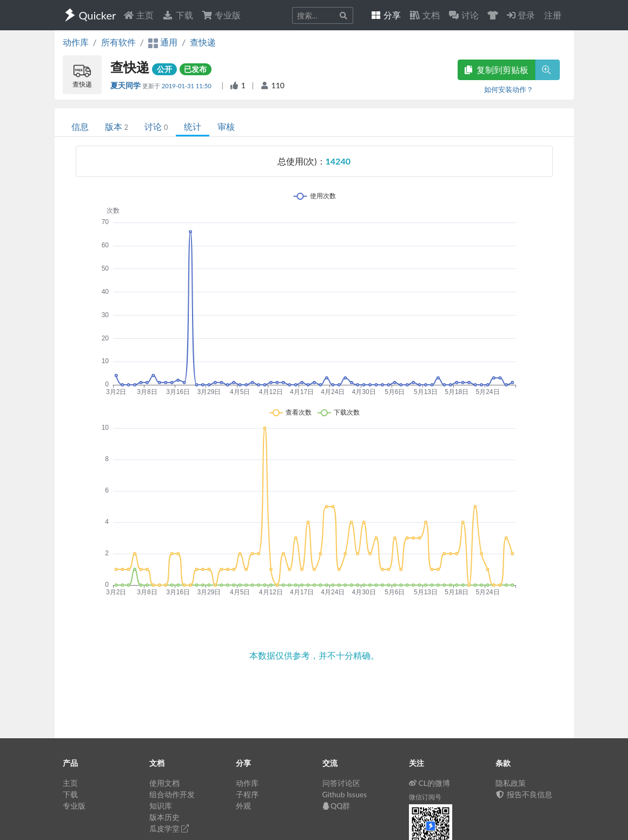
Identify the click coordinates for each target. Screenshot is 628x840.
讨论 (156, 126)
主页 (138, 15)
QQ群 (336, 806)
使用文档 (164, 783)
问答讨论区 (341, 783)
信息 (80, 126)
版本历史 (164, 817)
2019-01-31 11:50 (187, 86)
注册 (553, 15)
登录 (521, 15)
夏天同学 (126, 85)
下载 (177, 15)
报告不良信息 (524, 794)
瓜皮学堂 (169, 828)
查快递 (203, 42)
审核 (226, 126)
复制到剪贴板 (497, 70)
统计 (193, 126)
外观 (243, 806)
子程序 (247, 794)
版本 (117, 126)
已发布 (195, 69)
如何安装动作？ (509, 89)
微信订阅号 (425, 797)
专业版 (221, 15)
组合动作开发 (172, 794)
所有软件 (118, 42)
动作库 (76, 42)
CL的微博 (430, 783)
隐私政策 (511, 783)
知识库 (161, 806)
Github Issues (345, 794)
